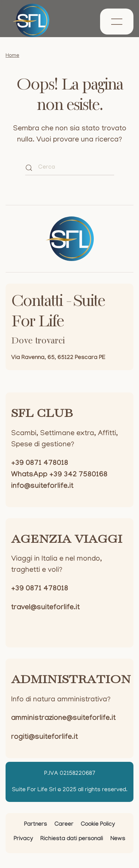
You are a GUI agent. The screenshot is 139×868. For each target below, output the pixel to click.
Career (64, 825)
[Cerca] (70, 168)
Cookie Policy (98, 825)
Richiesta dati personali (72, 839)
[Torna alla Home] (31, 20)
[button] (117, 22)
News (118, 839)
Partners (36, 825)
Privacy (23, 839)
